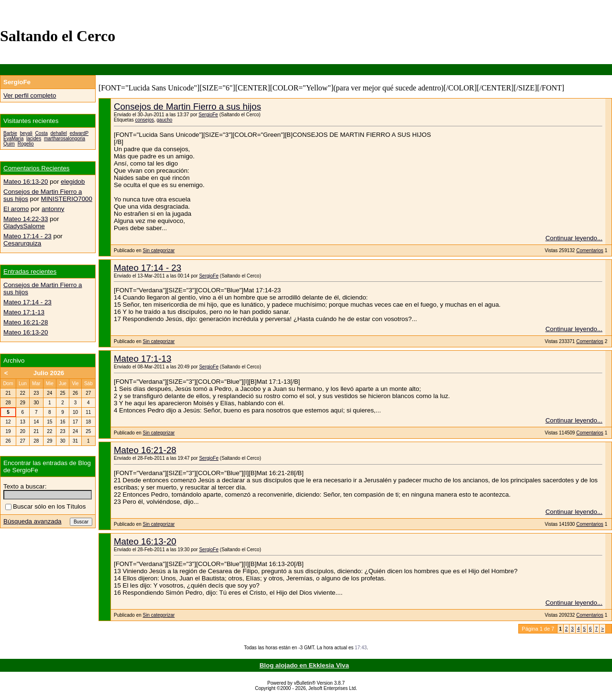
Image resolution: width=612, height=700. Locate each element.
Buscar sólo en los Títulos (45, 506)
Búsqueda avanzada (33, 521)
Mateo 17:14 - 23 (148, 268)
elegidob (73, 182)
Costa (42, 133)
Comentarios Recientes (37, 168)
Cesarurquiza (22, 243)
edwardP (79, 133)
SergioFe (208, 115)
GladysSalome (24, 226)
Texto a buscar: (25, 486)
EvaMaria (13, 139)
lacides (34, 139)
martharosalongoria (65, 139)
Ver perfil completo (30, 95)
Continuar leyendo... (574, 238)
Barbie (10, 133)
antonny (53, 209)
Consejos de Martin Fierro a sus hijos (187, 106)
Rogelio (26, 144)
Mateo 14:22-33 (26, 219)
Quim (9, 144)
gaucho (165, 120)
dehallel (59, 133)
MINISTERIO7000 (67, 199)
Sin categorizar (159, 250)
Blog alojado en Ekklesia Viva (304, 665)
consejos (144, 120)
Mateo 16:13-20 (145, 541)
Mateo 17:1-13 (142, 359)
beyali (26, 133)
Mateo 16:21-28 (145, 450)
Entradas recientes (30, 272)
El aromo (16, 209)
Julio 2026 (49, 373)
